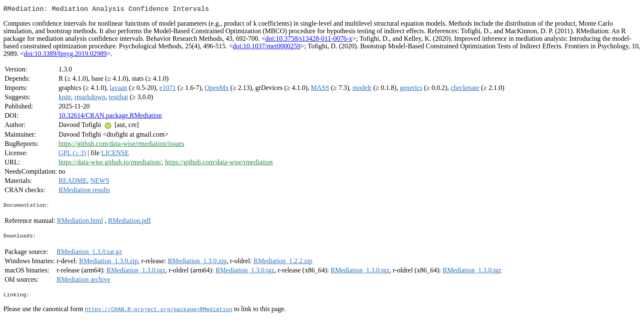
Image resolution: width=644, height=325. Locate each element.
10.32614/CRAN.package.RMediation (110, 117)
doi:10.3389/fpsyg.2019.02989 (65, 55)
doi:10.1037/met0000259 (267, 48)
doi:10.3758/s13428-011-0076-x (309, 40)
